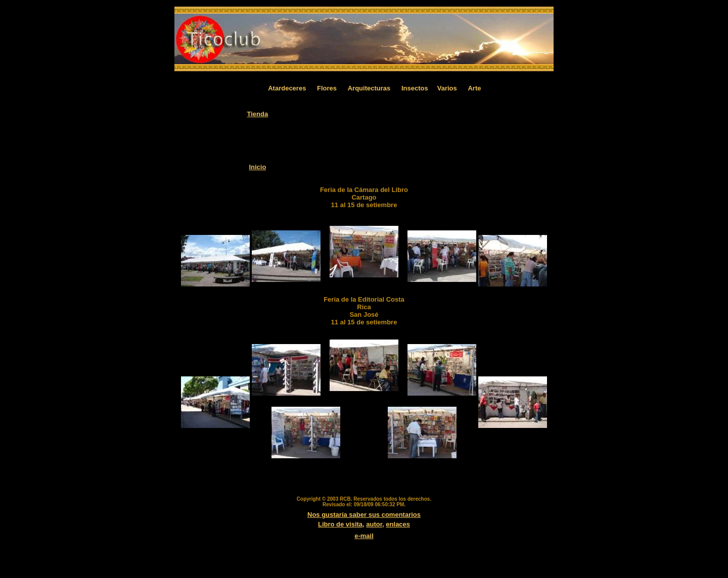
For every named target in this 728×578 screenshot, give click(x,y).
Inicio (257, 167)
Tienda (258, 114)
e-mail (364, 536)
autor (374, 524)
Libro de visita (340, 524)
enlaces (398, 524)
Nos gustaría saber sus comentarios (364, 515)
